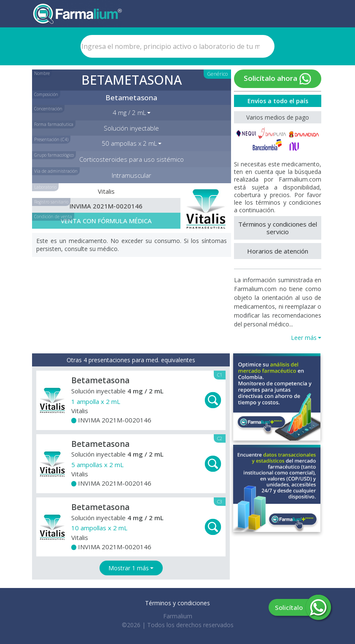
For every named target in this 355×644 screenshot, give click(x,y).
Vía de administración (56, 171)
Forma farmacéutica (54, 124)
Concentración (48, 109)
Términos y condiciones (177, 603)
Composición (46, 94)
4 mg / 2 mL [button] (129, 112)
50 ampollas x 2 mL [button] (129, 143)
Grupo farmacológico (54, 155)
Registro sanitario (51, 202)
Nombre (42, 73)
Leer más (304, 338)
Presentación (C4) (51, 139)
